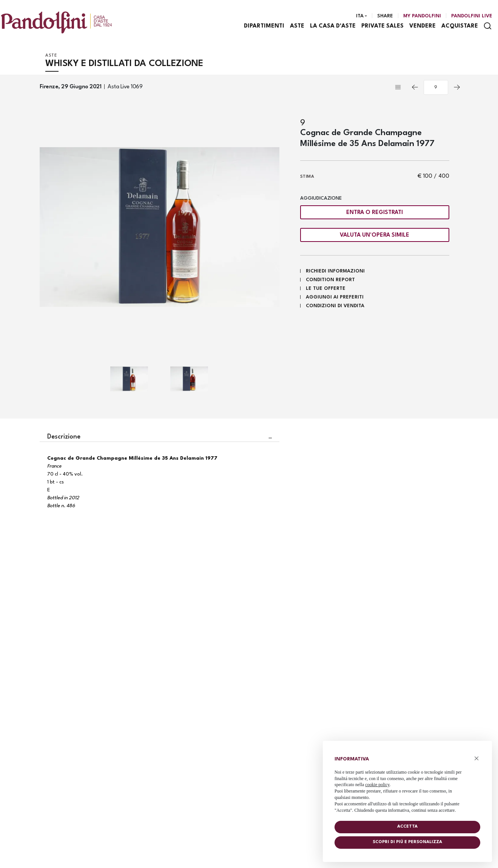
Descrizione (64, 437)
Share (385, 16)
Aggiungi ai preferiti (335, 298)
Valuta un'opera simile (375, 236)
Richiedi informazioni (335, 272)
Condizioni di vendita (335, 307)
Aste (51, 56)
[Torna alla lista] (400, 88)
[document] (407, 783)
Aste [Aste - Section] (298, 27)
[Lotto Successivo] (457, 88)
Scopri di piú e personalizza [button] (407, 842)
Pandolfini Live (472, 16)
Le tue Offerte (326, 289)
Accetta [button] (407, 827)
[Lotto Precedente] (415, 88)
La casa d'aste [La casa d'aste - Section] (333, 27)
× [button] (477, 758)
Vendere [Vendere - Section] (423, 27)
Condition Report (330, 281)
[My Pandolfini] (422, 16)
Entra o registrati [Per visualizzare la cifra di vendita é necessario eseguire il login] (375, 213)
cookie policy (377, 785)
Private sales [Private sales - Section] (383, 27)
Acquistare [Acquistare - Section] (460, 27)
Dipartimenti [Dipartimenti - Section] (264, 27)
